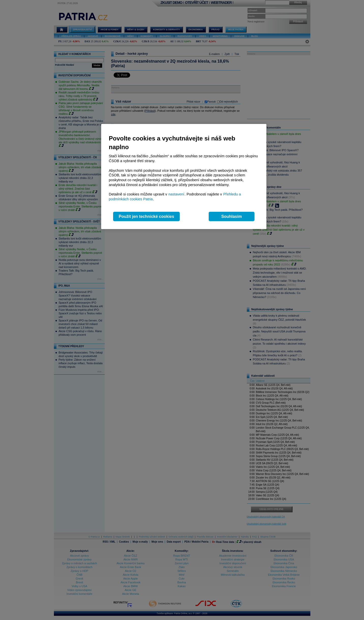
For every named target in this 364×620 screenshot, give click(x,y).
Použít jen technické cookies (146, 216)
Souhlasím (232, 216)
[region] (184, 177)
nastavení (176, 194)
